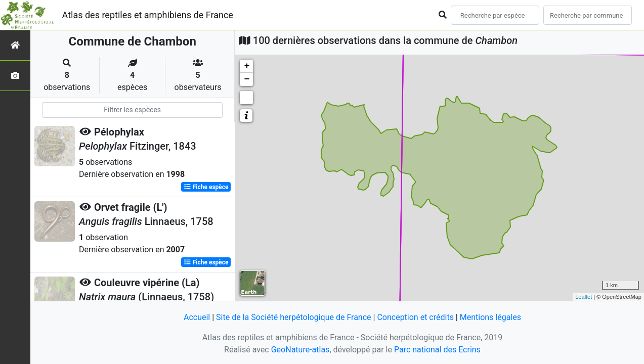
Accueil (197, 317)
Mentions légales (490, 317)
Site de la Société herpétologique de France (293, 317)
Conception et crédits (415, 317)
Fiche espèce (206, 187)
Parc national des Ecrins (437, 350)
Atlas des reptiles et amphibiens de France (148, 15)
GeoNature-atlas (300, 350)
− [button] (247, 79)
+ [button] (247, 66)
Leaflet (584, 297)
